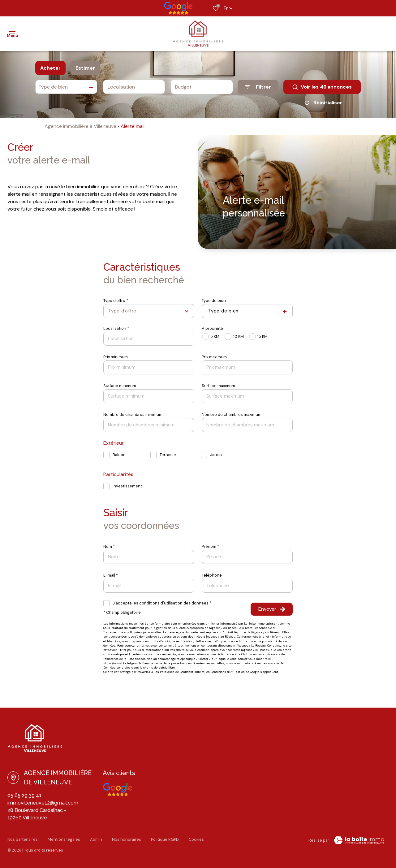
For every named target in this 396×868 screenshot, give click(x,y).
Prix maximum (214, 357)
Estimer (85, 68)
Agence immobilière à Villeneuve (80, 126)
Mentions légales (64, 839)
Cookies (196, 839)
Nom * (109, 546)
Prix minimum (116, 357)
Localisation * (116, 328)
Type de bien (214, 301)
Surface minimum (120, 386)
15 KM (263, 336)
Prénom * (210, 546)
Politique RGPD (165, 839)
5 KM (215, 336)
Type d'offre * (116, 301)
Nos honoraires (127, 839)
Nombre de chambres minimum (133, 414)
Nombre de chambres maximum (232, 414)
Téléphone (212, 575)
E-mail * (111, 575)
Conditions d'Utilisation (228, 672)
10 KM (239, 336)
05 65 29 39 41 (24, 795)
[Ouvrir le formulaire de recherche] (258, 87)
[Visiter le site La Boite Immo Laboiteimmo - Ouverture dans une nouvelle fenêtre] (359, 840)
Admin (96, 839)
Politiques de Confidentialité (180, 672)
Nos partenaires (23, 839)
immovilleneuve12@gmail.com (43, 803)
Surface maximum (218, 386)
